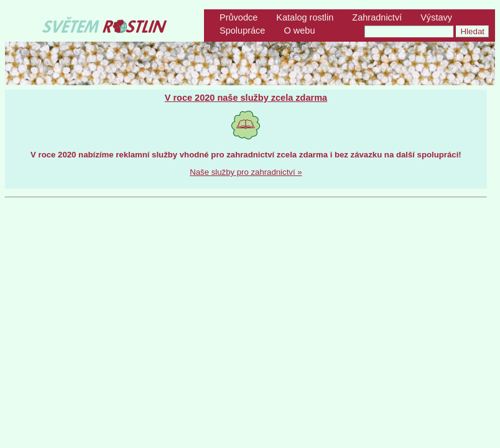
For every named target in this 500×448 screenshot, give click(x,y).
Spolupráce (242, 30)
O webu (299, 30)
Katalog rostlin (305, 17)
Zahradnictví (377, 17)
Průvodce (238, 17)
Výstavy (436, 17)
